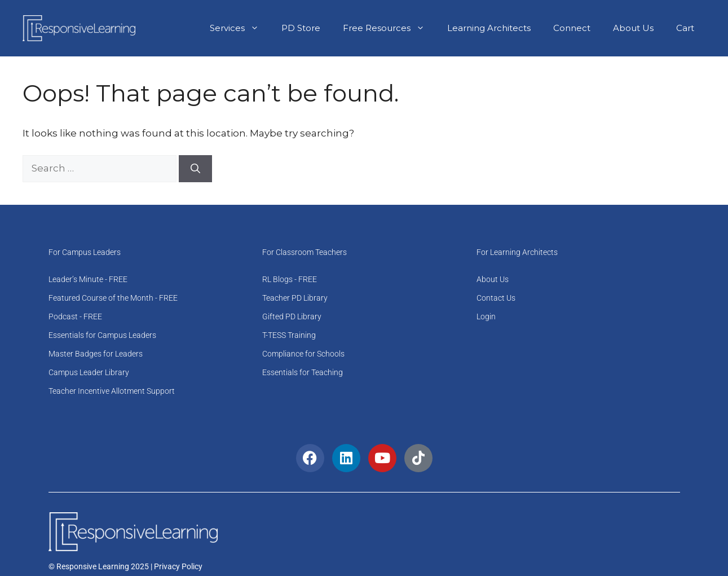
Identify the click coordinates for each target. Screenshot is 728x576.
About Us (633, 28)
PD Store (301, 28)
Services (240, 28)
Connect (572, 28)
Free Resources (389, 28)
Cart (685, 28)
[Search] (195, 169)
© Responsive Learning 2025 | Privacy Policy (125, 566)
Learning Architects (489, 28)
